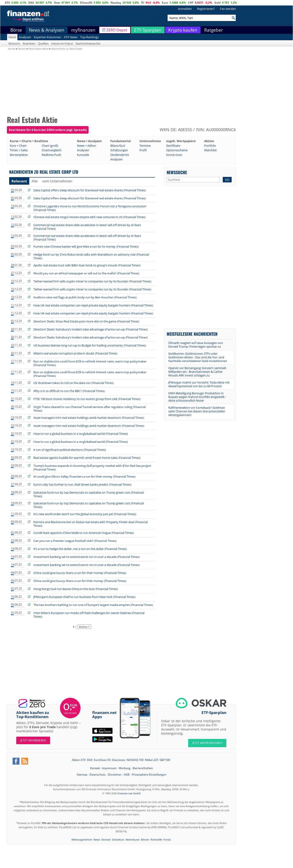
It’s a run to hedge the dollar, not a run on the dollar (69, 549)
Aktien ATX (79, 760)
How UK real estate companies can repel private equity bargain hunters (82, 305)
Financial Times (135, 190)
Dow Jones (119, 760)
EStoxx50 (86, 3)
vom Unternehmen (57, 181)
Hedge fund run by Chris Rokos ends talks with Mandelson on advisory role (84, 254)
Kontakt (95, 768)
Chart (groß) (50, 146)
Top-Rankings (89, 37)
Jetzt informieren (33, 740)
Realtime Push (51, 155)
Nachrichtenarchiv (88, 43)
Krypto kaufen (183, 30)
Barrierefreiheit (143, 768)
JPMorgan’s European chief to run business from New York (73, 597)
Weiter (83, 627)
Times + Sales (19, 150)
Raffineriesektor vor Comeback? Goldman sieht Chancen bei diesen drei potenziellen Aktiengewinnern (197, 411)
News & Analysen (47, 30)
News (12, 37)
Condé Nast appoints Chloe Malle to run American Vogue (72, 533)
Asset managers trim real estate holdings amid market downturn (78, 418)
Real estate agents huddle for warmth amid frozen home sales (76, 458)
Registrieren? (206, 9)
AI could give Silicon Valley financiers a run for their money (73, 476)
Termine (145, 146)
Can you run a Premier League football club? (63, 541)
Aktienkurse (133, 840)
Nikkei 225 (152, 760)
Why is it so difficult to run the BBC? (58, 391)
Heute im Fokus (62, 43)
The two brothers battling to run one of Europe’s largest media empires (82, 605)
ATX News (71, 37)
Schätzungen (119, 150)
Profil (143, 150)
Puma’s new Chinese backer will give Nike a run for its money (75, 246)
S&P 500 (165, 760)
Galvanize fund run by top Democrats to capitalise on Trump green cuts (82, 492)
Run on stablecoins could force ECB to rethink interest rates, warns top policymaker (90, 361)
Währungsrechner (82, 840)
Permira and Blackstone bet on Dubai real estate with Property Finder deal (84, 522)
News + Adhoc (87, 146)
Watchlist (210, 150)
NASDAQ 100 (135, 760)
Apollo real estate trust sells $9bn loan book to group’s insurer (75, 265)
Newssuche (177, 172)
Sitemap (82, 775)
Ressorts (14, 43)
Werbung (125, 768)
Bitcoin (145, 840)
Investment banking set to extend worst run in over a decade (75, 557)
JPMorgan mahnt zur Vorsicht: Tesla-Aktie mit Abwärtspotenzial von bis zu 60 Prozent (199, 384)
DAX (31, 3)
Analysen (25, 37)
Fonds (167, 840)
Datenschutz (98, 775)
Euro (165, 3)
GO (227, 180)
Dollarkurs (118, 840)
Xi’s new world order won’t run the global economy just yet (73, 514)
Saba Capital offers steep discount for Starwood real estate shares (78, 190)
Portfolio (210, 146)
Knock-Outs (174, 155)
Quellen (43, 43)
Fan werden (228, 9)
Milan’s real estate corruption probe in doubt (64, 353)
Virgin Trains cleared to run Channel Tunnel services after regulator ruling (83, 407)
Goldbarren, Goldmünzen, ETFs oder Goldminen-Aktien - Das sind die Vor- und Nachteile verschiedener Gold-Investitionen (198, 357)
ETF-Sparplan (148, 30)
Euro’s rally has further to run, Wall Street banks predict (71, 484)
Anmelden (185, 9)
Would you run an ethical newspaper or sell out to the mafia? (75, 273)
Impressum (109, 768)
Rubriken (29, 43)
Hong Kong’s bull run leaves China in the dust (64, 589)
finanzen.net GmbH (129, 793)
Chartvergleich (52, 150)
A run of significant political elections (58, 450)
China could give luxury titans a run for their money (68, 573)
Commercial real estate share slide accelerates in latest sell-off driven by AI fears (87, 225)
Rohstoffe (156, 840)
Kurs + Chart (18, 146)
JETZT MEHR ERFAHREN (207, 743)
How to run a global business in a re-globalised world (69, 434)
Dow (57, 3)
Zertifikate (173, 146)
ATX (7, 3)
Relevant (19, 181)
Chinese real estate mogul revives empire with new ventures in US (78, 217)
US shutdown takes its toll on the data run (62, 383)
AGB (127, 775)
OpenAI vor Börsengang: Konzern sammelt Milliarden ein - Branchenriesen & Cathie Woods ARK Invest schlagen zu (197, 372)
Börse (16, 30)
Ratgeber (214, 30)
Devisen (106, 840)
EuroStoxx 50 (102, 760)
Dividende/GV (120, 155)
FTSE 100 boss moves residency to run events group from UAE (75, 399)
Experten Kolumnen (47, 37)
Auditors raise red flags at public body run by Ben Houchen (73, 297)
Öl (143, 3)
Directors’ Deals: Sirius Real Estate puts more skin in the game (75, 321)
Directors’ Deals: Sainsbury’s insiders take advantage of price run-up (79, 329)
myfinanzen (83, 30)
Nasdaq (116, 3)
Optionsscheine (177, 150)
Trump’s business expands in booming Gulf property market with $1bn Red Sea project (92, 466)
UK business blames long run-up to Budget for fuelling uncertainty (78, 345)
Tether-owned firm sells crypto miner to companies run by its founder (81, 281)
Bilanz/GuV (118, 146)
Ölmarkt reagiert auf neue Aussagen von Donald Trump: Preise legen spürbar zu (196, 345)
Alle (35, 181)
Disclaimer (115, 775)
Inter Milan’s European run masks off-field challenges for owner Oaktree (83, 613)
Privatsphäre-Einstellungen (149, 775)
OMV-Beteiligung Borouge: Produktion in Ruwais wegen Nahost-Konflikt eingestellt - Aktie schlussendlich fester (197, 397)
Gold (217, 3)
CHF (191, 3)
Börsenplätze (19, 155)
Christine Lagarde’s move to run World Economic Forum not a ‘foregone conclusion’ (90, 206)
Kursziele (83, 155)
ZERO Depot (117, 30)
